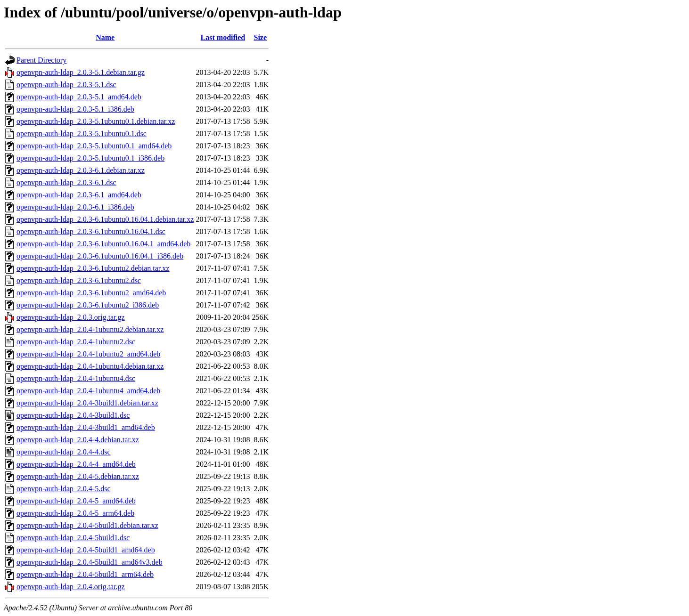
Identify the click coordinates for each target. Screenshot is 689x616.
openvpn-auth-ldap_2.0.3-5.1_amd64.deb (79, 97)
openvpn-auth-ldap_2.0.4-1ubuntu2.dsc (76, 342)
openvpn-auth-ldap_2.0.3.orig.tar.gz (71, 317)
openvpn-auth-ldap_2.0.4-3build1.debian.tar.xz (87, 403)
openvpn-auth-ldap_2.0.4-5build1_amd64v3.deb (90, 562)
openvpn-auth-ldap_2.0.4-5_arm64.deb (75, 513)
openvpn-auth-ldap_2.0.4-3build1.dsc (73, 415)
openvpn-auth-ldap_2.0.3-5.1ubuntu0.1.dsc (82, 134)
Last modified (223, 37)
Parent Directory (41, 60)
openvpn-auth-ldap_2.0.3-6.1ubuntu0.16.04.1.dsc (91, 231)
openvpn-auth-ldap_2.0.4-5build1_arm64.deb (85, 574)
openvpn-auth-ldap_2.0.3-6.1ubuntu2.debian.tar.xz (93, 268)
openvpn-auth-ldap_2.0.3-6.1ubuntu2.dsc (79, 280)
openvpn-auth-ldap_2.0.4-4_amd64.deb (76, 464)
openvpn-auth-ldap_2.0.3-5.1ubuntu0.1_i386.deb (90, 158)
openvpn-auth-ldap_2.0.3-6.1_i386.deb (75, 207)
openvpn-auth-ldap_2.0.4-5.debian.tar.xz (78, 476)
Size (260, 37)
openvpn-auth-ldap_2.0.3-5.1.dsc (66, 85)
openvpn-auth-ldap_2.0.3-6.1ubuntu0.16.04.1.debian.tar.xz (105, 219)
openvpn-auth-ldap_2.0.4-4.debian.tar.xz (78, 440)
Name (105, 37)
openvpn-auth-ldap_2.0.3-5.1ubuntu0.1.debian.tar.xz (96, 121)
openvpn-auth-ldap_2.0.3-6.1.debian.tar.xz (81, 170)
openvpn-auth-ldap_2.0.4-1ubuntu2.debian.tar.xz (90, 329)
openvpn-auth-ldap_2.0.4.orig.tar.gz (71, 587)
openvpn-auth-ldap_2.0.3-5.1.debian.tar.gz (81, 72)
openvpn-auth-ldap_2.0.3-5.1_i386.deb (75, 109)
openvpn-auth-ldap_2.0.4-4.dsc (64, 452)
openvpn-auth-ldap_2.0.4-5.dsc (64, 489)
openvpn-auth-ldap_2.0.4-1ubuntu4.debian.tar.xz (90, 366)
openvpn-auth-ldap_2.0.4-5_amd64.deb (76, 501)
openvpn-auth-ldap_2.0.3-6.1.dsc (66, 182)
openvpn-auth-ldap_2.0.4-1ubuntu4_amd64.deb (88, 391)
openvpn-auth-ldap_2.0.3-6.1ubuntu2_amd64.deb (91, 293)
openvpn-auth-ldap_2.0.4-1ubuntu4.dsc (76, 378)
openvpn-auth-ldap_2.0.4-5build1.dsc (73, 538)
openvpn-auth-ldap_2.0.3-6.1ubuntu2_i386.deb (88, 305)
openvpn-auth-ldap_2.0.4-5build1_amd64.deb (86, 550)
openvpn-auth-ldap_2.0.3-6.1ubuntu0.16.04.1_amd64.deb (103, 244)
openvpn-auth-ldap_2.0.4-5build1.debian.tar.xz (87, 525)
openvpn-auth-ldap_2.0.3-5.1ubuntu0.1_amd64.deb (94, 146)
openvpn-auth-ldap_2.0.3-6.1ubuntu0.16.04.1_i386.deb (100, 256)
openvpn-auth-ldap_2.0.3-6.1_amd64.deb (79, 195)
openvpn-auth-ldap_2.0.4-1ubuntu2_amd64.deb (88, 354)
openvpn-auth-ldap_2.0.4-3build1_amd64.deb (86, 427)
